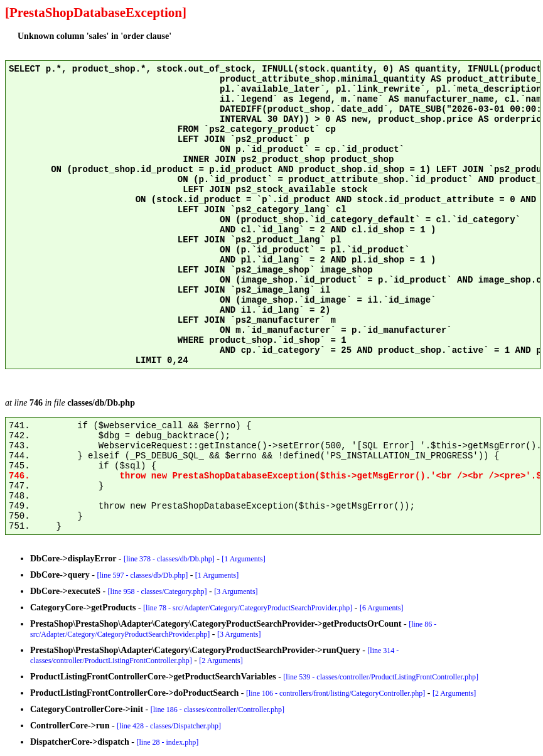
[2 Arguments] (221, 661)
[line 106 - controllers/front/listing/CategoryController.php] (336, 693)
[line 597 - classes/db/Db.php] (143, 575)
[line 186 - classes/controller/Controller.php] (218, 710)
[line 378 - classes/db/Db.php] (169, 559)
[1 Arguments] (243, 559)
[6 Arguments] (381, 608)
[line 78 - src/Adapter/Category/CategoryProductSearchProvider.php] (248, 608)
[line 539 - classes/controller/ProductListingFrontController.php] (381, 677)
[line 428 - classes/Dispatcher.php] (169, 726)
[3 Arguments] (236, 591)
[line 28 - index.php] (168, 742)
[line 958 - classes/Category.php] (158, 591)
